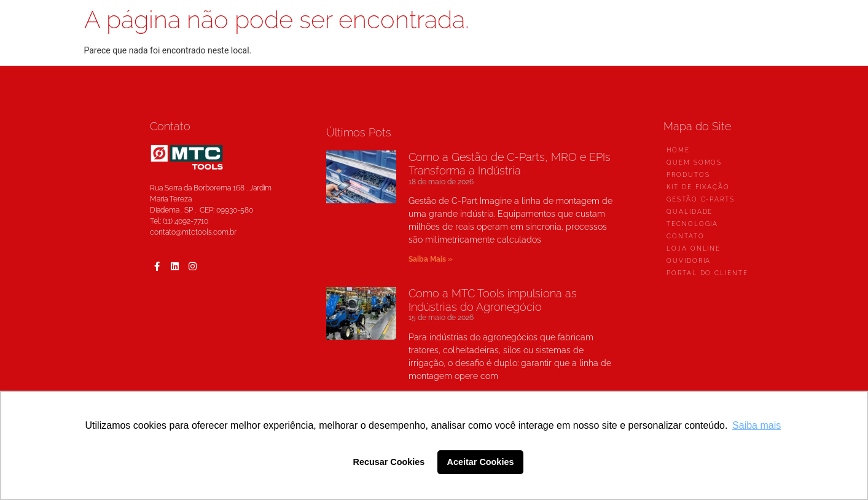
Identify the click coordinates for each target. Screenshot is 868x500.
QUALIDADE (690, 212)
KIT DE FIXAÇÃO (698, 187)
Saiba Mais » (431, 259)
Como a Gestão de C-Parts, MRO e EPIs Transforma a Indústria (510, 164)
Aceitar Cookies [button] (481, 462)
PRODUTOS (688, 175)
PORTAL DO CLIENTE (707, 273)
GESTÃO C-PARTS (701, 199)
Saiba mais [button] (757, 425)
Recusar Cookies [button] (389, 462)
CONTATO (685, 236)
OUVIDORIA (689, 261)
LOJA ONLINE (694, 248)
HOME (678, 150)
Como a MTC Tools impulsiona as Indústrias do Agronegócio (493, 300)
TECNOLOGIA (692, 224)
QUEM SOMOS (694, 162)
